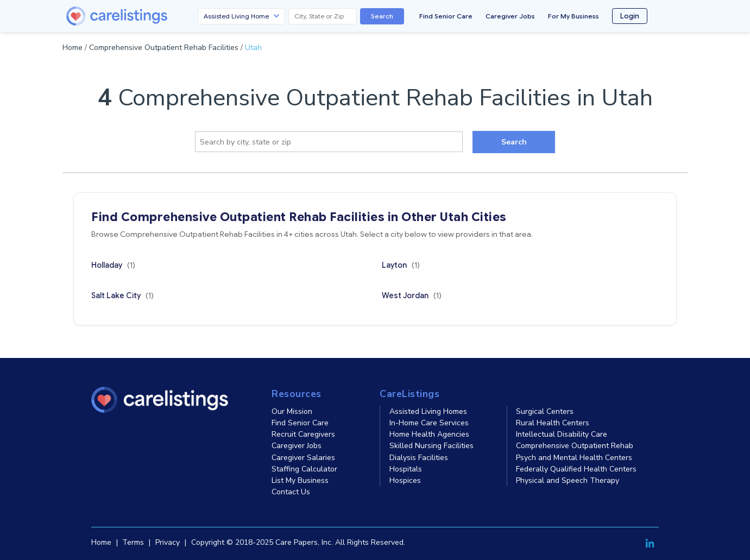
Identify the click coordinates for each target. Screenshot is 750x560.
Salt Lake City (122, 295)
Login (630, 16)
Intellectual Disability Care (562, 434)
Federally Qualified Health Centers (576, 469)
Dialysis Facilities (419, 458)
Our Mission (292, 411)
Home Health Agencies (429, 434)
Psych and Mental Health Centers (574, 458)
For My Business (573, 16)
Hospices (405, 480)
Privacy (168, 542)
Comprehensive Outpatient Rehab (575, 446)
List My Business (300, 480)
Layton (401, 265)
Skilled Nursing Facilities (431, 446)
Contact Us (291, 492)
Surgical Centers (545, 411)
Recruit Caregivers (303, 434)
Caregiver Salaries (303, 458)
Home (73, 48)
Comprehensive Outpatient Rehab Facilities (164, 48)
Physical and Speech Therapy (568, 480)
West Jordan (412, 295)
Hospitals (406, 469)
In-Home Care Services (429, 423)
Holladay (113, 265)
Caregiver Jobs (510, 16)
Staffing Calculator (304, 469)
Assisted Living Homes (428, 411)
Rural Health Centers (553, 423)
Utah (253, 48)
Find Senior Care (446, 16)
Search (382, 16)
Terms (133, 542)
